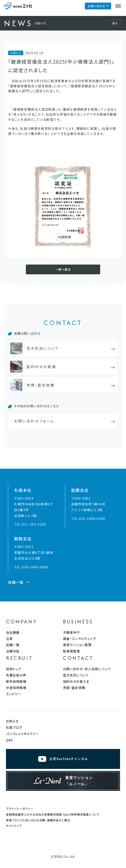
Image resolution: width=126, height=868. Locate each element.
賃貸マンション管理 (77, 645)
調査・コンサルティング (79, 639)
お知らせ (12, 721)
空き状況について (76, 675)
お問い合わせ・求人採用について (87, 669)
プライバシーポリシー (20, 809)
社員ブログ (14, 727)
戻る (115, 23)
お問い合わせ (96, 6)
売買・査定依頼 (74, 688)
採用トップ (14, 669)
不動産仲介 (72, 632)
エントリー (14, 694)
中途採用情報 (16, 688)
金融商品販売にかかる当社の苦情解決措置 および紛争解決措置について (53, 814)
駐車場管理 (72, 651)
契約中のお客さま (76, 681)
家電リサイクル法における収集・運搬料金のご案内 (38, 820)
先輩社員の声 (16, 675)
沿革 (9, 639)
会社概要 (13, 632)
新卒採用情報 (16, 681)
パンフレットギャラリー (22, 734)
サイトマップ (14, 826)
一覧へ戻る (63, 269)
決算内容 (13, 651)
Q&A (9, 740)
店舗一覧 (13, 645)
